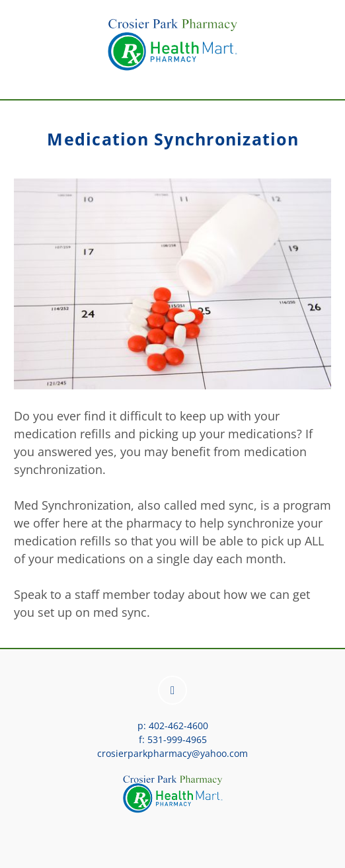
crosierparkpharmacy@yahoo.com (172, 753)
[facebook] (172, 690)
